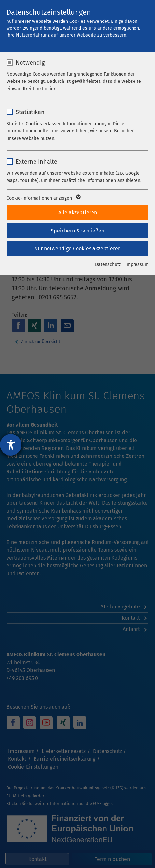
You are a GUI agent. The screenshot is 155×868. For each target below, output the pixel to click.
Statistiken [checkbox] (30, 112)
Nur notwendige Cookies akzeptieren (77, 249)
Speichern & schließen (77, 231)
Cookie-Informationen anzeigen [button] (43, 198)
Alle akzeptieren (78, 212)
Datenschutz (108, 265)
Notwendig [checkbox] (30, 63)
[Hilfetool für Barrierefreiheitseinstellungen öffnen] (11, 445)
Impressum (137, 265)
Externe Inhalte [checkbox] (36, 162)
